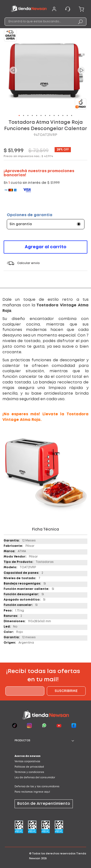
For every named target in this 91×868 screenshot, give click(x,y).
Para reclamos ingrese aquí (32, 792)
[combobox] (46, 22)
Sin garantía (21, 224)
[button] (13, 70)
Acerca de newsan (28, 756)
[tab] (45, 741)
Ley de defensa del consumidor (35, 778)
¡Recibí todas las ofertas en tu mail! (43, 676)
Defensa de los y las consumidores (37, 787)
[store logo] (29, 9)
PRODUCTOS (22, 741)
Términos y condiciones (29, 772)
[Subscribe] (66, 691)
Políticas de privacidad (29, 767)
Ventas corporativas (27, 762)
